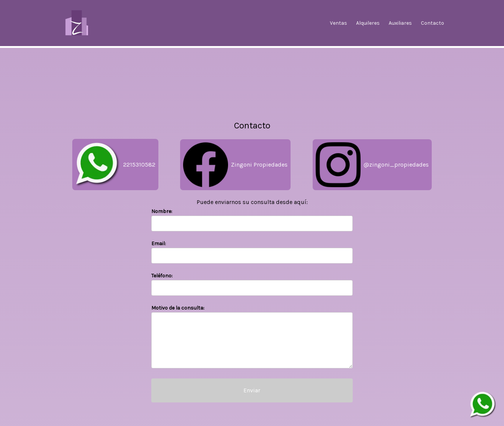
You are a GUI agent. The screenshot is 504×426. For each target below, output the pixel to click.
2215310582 (115, 165)
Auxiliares (400, 23)
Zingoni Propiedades (235, 165)
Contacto (432, 23)
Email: (159, 244)
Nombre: (162, 211)
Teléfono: (162, 276)
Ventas (338, 23)
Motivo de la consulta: (178, 308)
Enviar (252, 390)
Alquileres (368, 23)
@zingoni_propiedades (372, 165)
